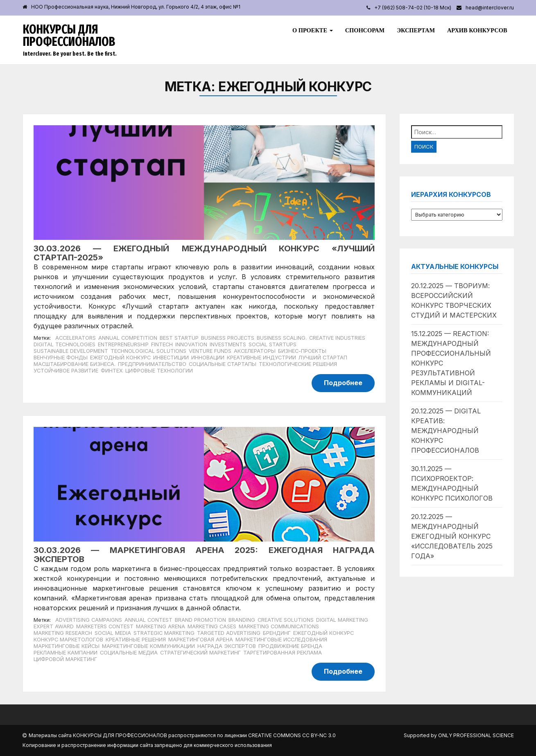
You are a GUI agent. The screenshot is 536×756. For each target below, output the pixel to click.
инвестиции (171, 358)
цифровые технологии (159, 371)
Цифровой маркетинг (65, 659)
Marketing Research (63, 633)
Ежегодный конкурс (120, 358)
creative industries (337, 338)
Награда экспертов (227, 646)
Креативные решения (136, 640)
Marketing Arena (161, 626)
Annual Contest (148, 620)
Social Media (113, 633)
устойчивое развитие (66, 371)
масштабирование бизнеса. (75, 364)
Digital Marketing (342, 620)
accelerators (76, 338)
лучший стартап (323, 358)
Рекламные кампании (66, 653)
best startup (179, 338)
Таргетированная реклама (283, 653)
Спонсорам (365, 30)
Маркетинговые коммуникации (148, 646)
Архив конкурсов (477, 30)
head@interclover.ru (490, 8)
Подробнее (343, 383)
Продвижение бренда (290, 646)
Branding (242, 620)
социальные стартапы (223, 364)
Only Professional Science (476, 735)
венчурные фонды (61, 358)
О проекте (313, 30)
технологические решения (298, 364)
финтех (112, 371)
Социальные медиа (129, 653)
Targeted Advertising (229, 633)
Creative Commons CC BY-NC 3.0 (292, 735)
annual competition (128, 338)
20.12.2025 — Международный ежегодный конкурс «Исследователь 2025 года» (452, 536)
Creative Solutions (286, 620)
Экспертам (416, 30)
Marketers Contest (105, 626)
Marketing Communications (279, 626)
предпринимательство (152, 364)
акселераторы (255, 351)
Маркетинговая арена (201, 640)
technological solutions (148, 351)
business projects (228, 338)
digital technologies (64, 344)
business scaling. (282, 338)
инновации (208, 358)
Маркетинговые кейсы (67, 646)
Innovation (191, 344)
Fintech (162, 344)
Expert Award (54, 626)
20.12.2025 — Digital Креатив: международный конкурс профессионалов (446, 431)
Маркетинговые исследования (281, 640)
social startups (273, 344)
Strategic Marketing (164, 633)
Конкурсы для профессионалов (69, 36)
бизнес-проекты (302, 351)
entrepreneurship (123, 344)
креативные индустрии (261, 358)
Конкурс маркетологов (68, 640)
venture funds (210, 351)
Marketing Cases (212, 626)
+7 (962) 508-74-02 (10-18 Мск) (413, 8)
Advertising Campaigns (89, 620)
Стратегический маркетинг (200, 653)
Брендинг (277, 633)
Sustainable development (71, 351)
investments (228, 344)
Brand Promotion (200, 620)
